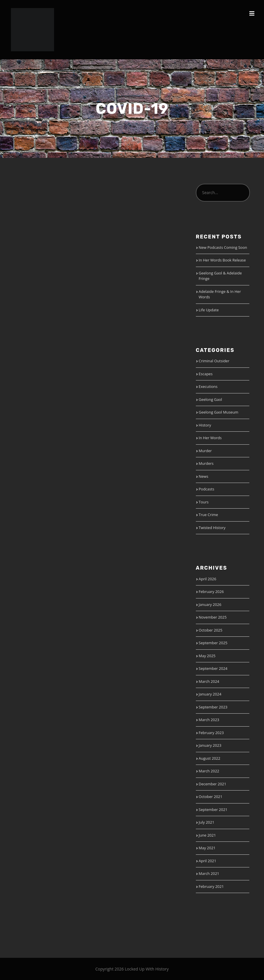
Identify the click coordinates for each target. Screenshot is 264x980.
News (203, 476)
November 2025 (213, 617)
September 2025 (213, 643)
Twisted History (212, 528)
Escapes (206, 374)
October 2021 (211, 797)
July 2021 (206, 822)
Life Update (209, 310)
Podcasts (206, 489)
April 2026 (207, 579)
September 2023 (213, 707)
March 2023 (209, 720)
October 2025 (211, 630)
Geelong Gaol (210, 399)
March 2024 (209, 681)
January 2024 (210, 694)
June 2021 (207, 835)
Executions (208, 386)
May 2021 (207, 848)
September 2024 (213, 668)
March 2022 (209, 771)
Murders (206, 463)
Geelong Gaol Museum (219, 412)
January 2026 (210, 604)
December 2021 (213, 784)
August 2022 (210, 758)
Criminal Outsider (214, 361)
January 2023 (210, 745)
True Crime (208, 515)
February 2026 (211, 592)
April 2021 (207, 861)
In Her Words (210, 438)
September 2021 (213, 810)
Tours (204, 502)
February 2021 (211, 886)
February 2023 (211, 733)
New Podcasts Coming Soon (223, 247)
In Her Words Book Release (222, 260)
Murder (205, 451)
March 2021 (209, 873)
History (205, 425)
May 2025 (207, 656)
